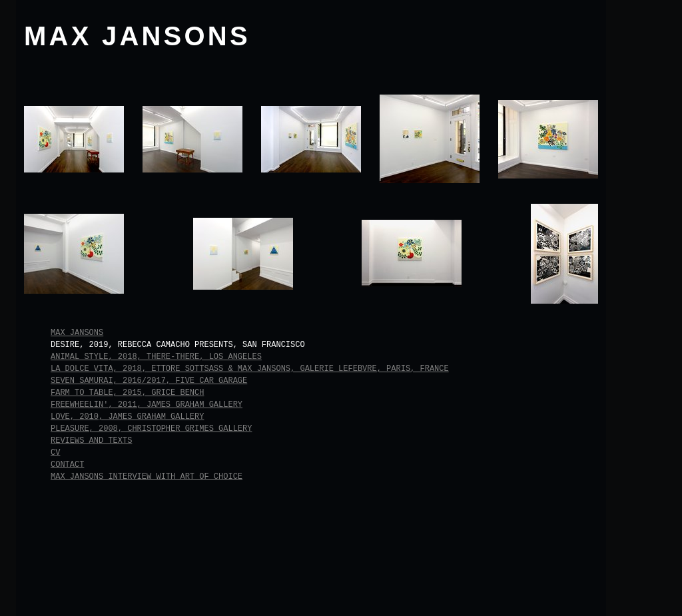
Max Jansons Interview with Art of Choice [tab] (147, 477)
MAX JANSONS (137, 36)
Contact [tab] (67, 465)
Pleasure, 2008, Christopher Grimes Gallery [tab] (151, 429)
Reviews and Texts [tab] (91, 441)
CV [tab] (55, 453)
